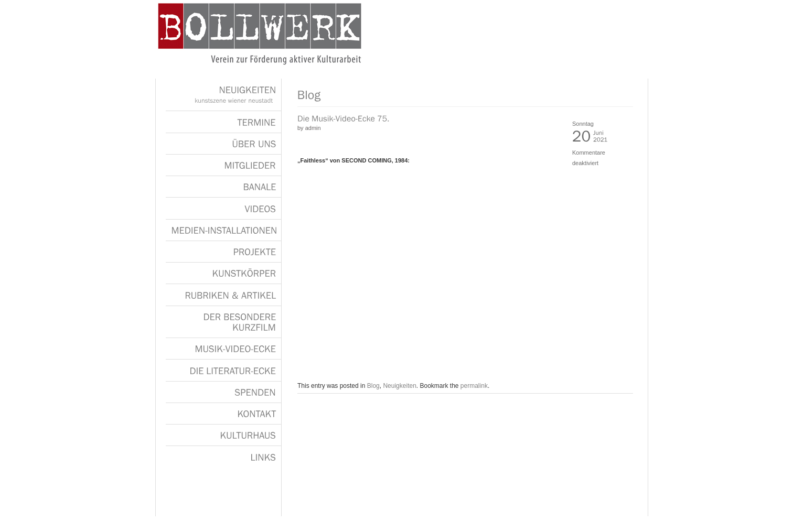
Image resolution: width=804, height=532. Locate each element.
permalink (474, 386)
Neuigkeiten (399, 386)
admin (313, 128)
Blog (373, 386)
